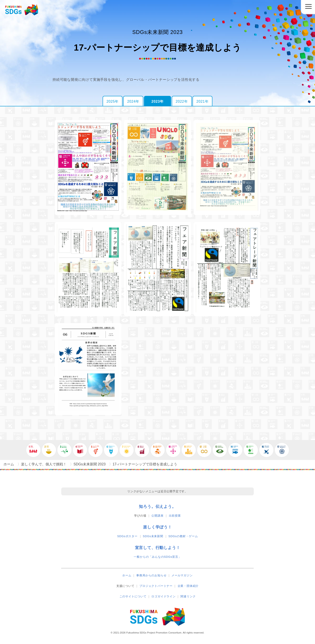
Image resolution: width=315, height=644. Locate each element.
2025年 (113, 101)
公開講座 (157, 516)
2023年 (157, 101)
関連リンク (188, 596)
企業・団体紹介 (188, 586)
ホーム (127, 575)
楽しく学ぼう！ (157, 527)
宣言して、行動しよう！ (158, 548)
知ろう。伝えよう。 (157, 507)
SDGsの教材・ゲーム (183, 536)
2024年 (133, 101)
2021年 (203, 101)
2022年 (182, 101)
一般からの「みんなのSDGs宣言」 (157, 557)
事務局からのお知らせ (151, 575)
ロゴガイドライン (163, 596)
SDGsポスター (127, 536)
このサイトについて (133, 596)
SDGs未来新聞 (153, 536)
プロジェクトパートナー (156, 586)
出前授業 (175, 516)
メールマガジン (182, 575)
